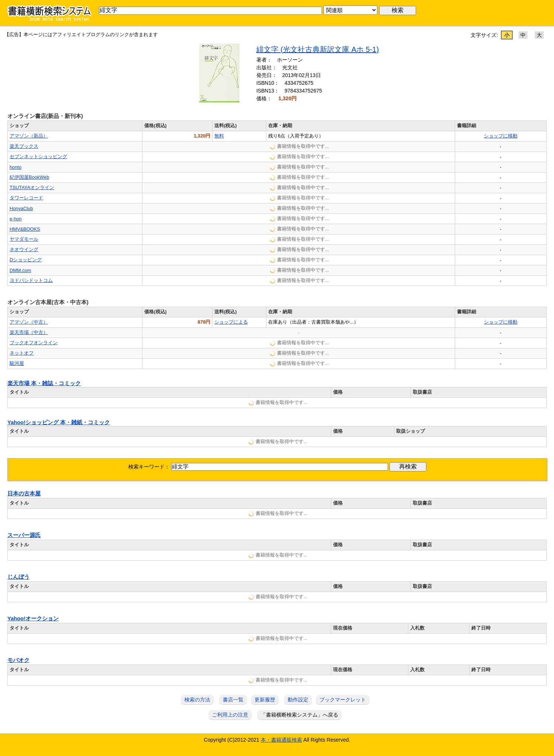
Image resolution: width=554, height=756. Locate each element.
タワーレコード (26, 198)
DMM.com (20, 270)
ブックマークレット (343, 700)
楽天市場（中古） (29, 332)
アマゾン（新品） (29, 136)
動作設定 (298, 700)
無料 (219, 136)
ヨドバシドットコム (31, 280)
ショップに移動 (501, 136)
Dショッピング (26, 260)
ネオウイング (24, 249)
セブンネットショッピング (38, 156)
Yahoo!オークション (33, 619)
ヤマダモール (24, 239)
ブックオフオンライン (34, 343)
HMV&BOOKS (25, 229)
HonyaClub (21, 208)
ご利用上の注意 (230, 715)
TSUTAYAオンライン (32, 187)
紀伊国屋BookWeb (29, 177)
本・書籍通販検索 (281, 740)
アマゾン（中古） (29, 322)
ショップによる (231, 322)
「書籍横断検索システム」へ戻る (299, 715)
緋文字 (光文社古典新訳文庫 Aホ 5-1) (318, 49)
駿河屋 (17, 363)
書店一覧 (233, 700)
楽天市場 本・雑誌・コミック (44, 383)
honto (15, 167)
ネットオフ (22, 353)
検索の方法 (197, 700)
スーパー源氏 (24, 535)
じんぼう (18, 577)
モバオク (18, 660)
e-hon (16, 219)
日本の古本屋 (24, 494)
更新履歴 (265, 700)
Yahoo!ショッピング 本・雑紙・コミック (59, 422)
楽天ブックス (24, 146)
